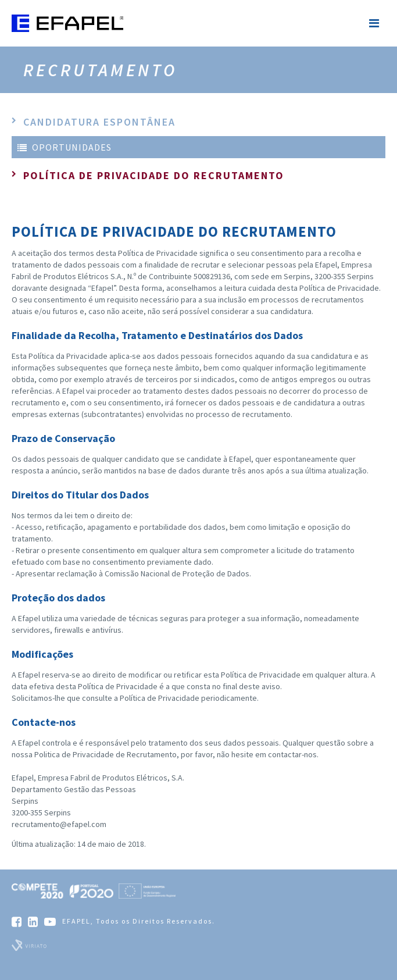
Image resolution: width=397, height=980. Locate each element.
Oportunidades (65, 147)
